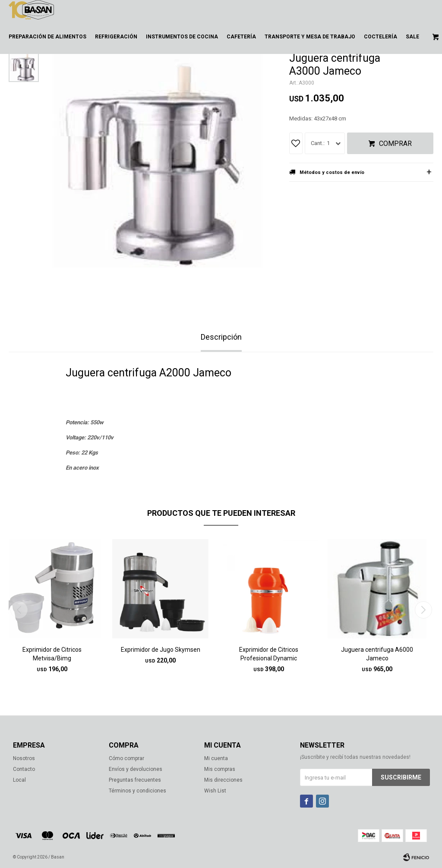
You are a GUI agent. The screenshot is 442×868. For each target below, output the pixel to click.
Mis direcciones (223, 780)
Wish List (215, 791)
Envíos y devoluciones (136, 769)
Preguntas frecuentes (135, 780)
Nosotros (24, 758)
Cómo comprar (126, 758)
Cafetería (241, 37)
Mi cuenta (216, 758)
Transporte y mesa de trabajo (310, 37)
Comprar (395, 144)
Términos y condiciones (137, 791)
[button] (423, 610)
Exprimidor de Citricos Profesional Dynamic (269, 654)
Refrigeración (116, 37)
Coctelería (380, 37)
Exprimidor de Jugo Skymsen (161, 650)
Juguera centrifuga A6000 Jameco (377, 654)
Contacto (24, 769)
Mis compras (220, 769)
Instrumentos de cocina (182, 37)
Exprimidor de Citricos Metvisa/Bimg (52, 654)
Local (19, 780)
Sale (412, 37)
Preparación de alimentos (47, 37)
